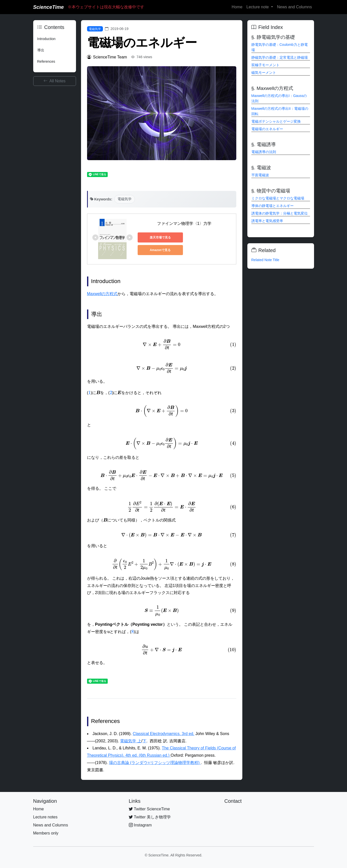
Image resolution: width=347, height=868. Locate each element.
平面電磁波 (260, 175)
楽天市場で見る (160, 237)
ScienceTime (49, 7)
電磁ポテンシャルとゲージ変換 (276, 121)
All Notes (55, 81)
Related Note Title (265, 260)
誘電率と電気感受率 (267, 221)
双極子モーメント (265, 65)
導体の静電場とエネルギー (273, 206)
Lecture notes (45, 817)
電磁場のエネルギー (267, 129)
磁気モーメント (264, 73)
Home (237, 7)
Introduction (46, 39)
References (46, 61)
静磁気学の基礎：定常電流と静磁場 (280, 57)
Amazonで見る (160, 250)
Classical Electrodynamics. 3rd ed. (164, 734)
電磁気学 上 (131, 741)
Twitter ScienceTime (149, 809)
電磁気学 (95, 29)
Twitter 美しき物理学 (150, 817)
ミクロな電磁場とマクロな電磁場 (278, 198)
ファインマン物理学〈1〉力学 (184, 223)
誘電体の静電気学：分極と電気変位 (280, 213)
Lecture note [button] (258, 7)
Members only (46, 833)
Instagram (140, 825)
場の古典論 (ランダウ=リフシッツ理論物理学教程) (155, 763)
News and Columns (295, 7)
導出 (41, 50)
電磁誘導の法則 (264, 152)
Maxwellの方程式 (102, 294)
